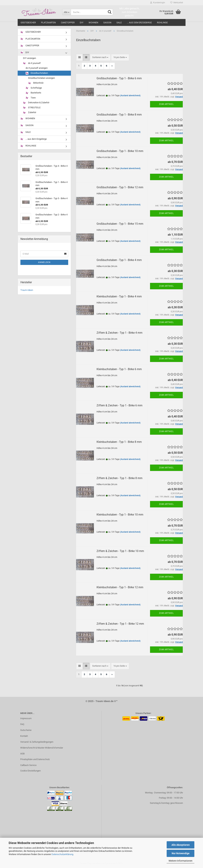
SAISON (107, 23)
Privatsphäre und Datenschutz (35, 759)
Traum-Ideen (27, 290)
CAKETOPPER (68, 23)
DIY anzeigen (30, 58)
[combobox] (100, 57)
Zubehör (30, 113)
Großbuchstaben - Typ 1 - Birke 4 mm (119, 260)
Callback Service (28, 765)
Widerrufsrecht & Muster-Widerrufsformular (42, 748)
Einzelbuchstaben (37, 73)
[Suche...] (66, 12)
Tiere (31, 98)
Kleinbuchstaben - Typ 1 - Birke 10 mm (120, 515)
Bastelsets (33, 93)
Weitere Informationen (181, 861)
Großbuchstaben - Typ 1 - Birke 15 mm (120, 224)
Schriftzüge (34, 88)
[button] (80, 57)
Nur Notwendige (181, 853)
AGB (22, 754)
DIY (82, 23)
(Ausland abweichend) (130, 96)
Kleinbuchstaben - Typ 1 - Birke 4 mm (119, 296)
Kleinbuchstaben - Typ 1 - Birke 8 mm (119, 442)
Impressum (26, 718)
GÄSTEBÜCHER (28, 23)
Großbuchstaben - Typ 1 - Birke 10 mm (120, 151)
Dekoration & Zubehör (36, 103)
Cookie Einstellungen (30, 771)
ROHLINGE (162, 23)
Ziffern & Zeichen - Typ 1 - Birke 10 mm (120, 551)
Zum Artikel (166, 104)
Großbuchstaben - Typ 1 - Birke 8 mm (119, 115)
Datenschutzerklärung (62, 854)
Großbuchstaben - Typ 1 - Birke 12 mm (120, 187)
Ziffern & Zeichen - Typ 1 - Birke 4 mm (119, 333)
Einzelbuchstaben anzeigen (42, 78)
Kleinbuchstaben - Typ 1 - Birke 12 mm (120, 587)
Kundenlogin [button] (158, 3)
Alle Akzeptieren (181, 845)
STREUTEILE (32, 108)
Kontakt (24, 736)
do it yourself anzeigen (37, 68)
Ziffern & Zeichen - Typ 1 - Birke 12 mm (120, 624)
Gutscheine (26, 730)
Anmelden (44, 262)
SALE (119, 23)
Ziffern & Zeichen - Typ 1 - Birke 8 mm (119, 478)
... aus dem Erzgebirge (139, 23)
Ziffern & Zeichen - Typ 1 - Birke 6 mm (119, 405)
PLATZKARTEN (48, 23)
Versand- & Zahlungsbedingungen (37, 742)
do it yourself (32, 63)
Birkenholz (36, 83)
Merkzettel (177, 3)
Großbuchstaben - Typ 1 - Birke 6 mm (119, 78)
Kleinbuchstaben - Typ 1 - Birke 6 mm (119, 369)
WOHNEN (93, 23)
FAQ (22, 724)
